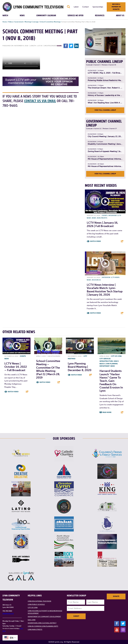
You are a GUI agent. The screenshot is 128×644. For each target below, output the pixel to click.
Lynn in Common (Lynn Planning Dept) (43, 626)
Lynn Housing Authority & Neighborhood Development (45, 612)
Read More (107, 412)
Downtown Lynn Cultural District (42, 623)
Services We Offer (75, 16)
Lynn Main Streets (35, 629)
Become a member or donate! (116, 7)
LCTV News (115, 277)
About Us (120, 16)
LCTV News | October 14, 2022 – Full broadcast (16, 367)
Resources (100, 16)
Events (105, 215)
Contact (85, 7)
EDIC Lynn (32, 620)
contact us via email (40, 101)
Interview (112, 215)
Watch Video (95, 241)
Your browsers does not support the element (21, 60)
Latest (76, 7)
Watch (5, 16)
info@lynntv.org (8, 614)
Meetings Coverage (32, 22)
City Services (105, 359)
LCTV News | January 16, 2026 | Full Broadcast (102, 224)
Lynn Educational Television (39, 601)
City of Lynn (116, 356)
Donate (116, 596)
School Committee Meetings (50, 22)
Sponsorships (98, 7)
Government (19, 22)
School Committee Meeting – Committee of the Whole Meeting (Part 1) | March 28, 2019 (48, 369)
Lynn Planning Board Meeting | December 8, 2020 (80, 367)
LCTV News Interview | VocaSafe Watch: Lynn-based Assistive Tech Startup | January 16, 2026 (105, 290)
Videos (11, 22)
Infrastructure (106, 361)
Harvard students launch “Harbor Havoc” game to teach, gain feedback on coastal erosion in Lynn (111, 381)
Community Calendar (46, 16)
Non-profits (102, 218)
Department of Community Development (44, 617)
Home (5, 22)
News (22, 16)
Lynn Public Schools (36, 604)
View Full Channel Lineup (105, 110)
